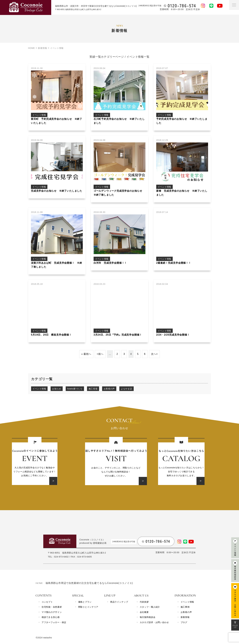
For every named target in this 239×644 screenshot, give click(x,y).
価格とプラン (85, 602)
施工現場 (93, 389)
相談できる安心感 (51, 617)
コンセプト (47, 602)
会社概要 (144, 612)
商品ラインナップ (119, 602)
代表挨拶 (144, 602)
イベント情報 (39, 389)
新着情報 (185, 617)
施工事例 (185, 607)
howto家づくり (75, 389)
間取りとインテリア (88, 607)
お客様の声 (109, 389)
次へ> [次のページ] (154, 354)
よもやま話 (127, 389)
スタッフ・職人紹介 (150, 607)
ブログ (184, 622)
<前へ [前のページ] (100, 354)
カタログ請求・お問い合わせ (154, 622)
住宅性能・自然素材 (52, 607)
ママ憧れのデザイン (52, 612)
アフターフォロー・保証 (54, 622)
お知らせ (57, 389)
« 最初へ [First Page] (86, 354)
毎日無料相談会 (148, 617)
